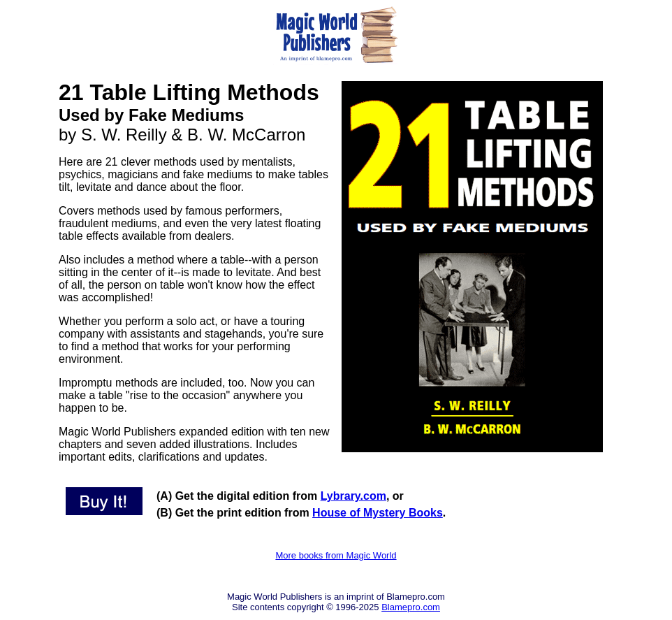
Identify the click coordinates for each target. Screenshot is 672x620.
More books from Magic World (336, 555)
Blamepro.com (411, 607)
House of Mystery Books (378, 513)
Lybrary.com (353, 496)
